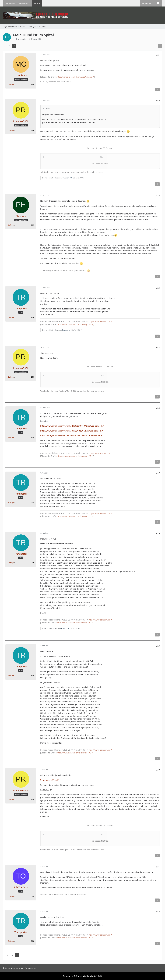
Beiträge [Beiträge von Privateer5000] (11, 130)
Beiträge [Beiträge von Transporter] (11, 317)
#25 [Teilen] (158, 348)
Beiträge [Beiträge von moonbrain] (11, 84)
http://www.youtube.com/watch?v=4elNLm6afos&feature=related (70, 436)
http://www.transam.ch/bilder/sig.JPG (74, 324)
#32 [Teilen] (158, 912)
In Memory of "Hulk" (50, 780)
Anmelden (147, 3)
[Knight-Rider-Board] (83, 15)
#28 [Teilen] (158, 533)
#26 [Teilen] (158, 408)
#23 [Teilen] (158, 195)
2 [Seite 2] (14, 46)
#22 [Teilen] (158, 101)
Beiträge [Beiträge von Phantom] (11, 225)
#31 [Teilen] (158, 867)
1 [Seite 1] (10, 46)
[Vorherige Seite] (5, 46)
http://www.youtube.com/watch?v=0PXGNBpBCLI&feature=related (71, 431)
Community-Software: (83, 976)
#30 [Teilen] (158, 770)
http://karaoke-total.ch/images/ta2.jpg (74, 77)
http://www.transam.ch (99, 321)
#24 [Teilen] (158, 288)
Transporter (66, 330)
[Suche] (158, 3)
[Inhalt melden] (157, 89)
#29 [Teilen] (158, 646)
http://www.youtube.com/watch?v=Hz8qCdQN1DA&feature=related (71, 426)
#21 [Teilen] (158, 55)
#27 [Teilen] (158, 473)
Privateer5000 (67, 178)
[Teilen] (160, 46)
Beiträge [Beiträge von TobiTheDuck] (11, 896)
